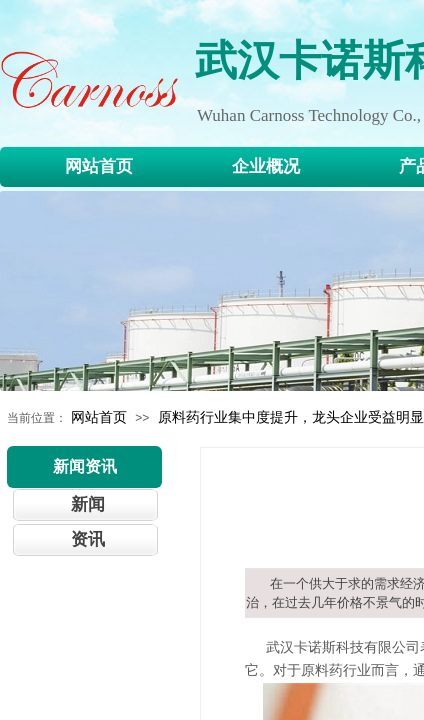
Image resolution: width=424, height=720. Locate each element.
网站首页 (99, 417)
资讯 (88, 539)
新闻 (88, 504)
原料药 (322, 670)
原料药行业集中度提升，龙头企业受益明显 (291, 417)
